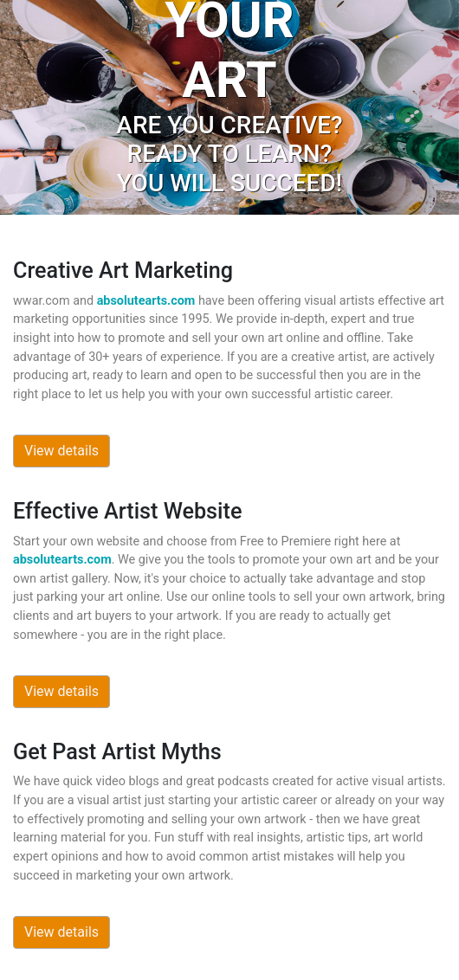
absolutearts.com (146, 301)
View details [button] (61, 451)
